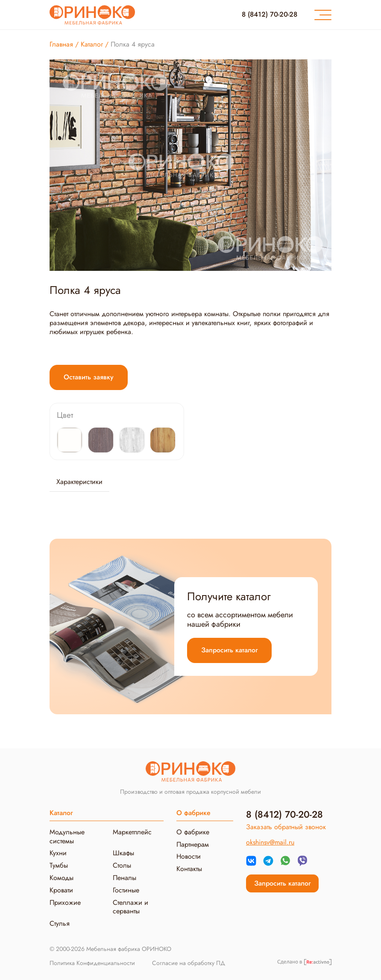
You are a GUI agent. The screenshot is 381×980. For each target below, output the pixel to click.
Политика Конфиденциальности (92, 963)
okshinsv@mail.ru (270, 842)
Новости (189, 856)
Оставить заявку (89, 377)
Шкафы (123, 853)
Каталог (61, 813)
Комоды (62, 878)
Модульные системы (67, 836)
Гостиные (126, 890)
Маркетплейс (132, 832)
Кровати (61, 890)
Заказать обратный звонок (286, 827)
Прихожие (65, 902)
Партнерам (193, 844)
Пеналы (125, 878)
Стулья (60, 923)
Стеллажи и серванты (130, 907)
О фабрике (193, 832)
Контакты (189, 869)
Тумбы (59, 865)
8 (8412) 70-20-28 (270, 14)
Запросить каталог (229, 650)
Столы (122, 865)
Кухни (58, 853)
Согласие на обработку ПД (189, 963)
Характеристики (79, 482)
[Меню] (323, 15)
